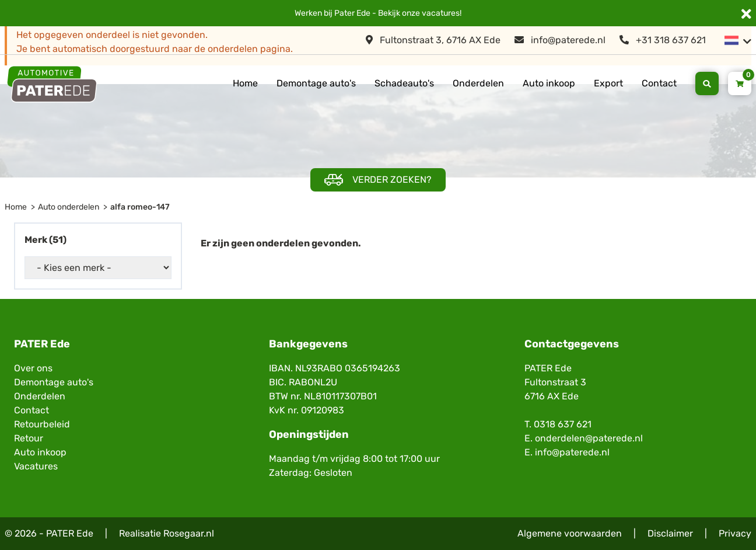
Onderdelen (478, 83)
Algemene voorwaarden (570, 533)
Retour (29, 438)
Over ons (33, 368)
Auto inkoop (549, 83)
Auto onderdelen (69, 207)
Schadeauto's (404, 83)
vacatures (441, 13)
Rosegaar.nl (189, 533)
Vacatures (36, 466)
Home (245, 83)
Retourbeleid (42, 424)
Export (608, 83)
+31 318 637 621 (663, 40)
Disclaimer (670, 533)
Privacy (735, 533)
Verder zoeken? (378, 180)
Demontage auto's (316, 83)
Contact (659, 83)
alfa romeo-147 (140, 207)
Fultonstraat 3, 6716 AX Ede (433, 40)
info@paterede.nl (560, 40)
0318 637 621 (563, 424)
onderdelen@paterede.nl (589, 438)
